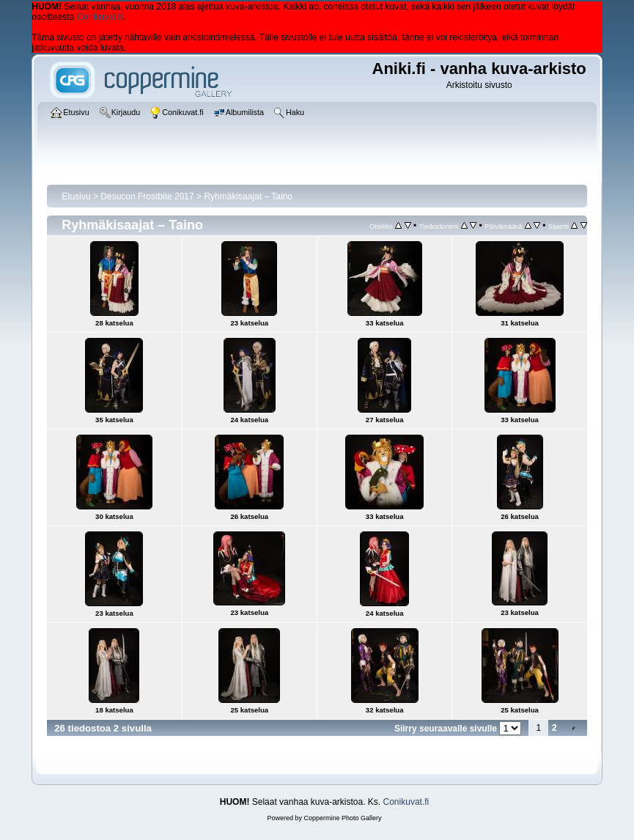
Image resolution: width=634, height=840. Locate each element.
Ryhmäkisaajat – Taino (248, 196)
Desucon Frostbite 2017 (147, 196)
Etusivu (76, 196)
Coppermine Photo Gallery (342, 818)
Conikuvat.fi (100, 17)
